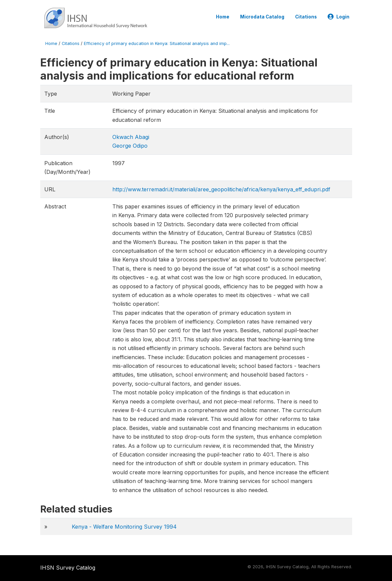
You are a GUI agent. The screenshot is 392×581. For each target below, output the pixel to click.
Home (223, 17)
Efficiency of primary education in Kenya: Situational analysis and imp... (157, 43)
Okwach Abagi (131, 137)
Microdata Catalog (262, 17)
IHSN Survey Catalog (68, 568)
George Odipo (130, 146)
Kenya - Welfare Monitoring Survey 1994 (124, 527)
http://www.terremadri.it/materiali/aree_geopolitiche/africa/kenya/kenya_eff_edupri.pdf (221, 189)
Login (339, 17)
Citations (306, 17)
